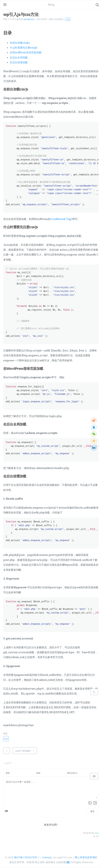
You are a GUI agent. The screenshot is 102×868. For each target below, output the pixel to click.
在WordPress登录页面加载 (26, 52)
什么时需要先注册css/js (24, 48)
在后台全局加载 (19, 57)
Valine (97, 833)
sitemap (47, 857)
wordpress (29, 19)
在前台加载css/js (20, 43)
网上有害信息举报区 (86, 857)
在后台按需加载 (19, 62)
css (68, 19)
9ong (51, 5)
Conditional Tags (61, 219)
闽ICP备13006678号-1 (27, 857)
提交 (92, 811)
